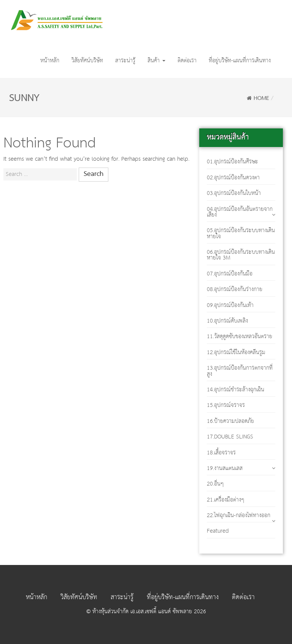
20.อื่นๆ (215, 484)
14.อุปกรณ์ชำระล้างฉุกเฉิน (236, 390)
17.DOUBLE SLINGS (230, 437)
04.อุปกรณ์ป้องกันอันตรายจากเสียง (240, 212)
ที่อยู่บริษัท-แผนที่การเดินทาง (240, 61)
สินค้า (156, 61)
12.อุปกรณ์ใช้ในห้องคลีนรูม (236, 352)
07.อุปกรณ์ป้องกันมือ (230, 274)
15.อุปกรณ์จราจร (226, 405)
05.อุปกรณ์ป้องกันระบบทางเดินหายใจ (241, 233)
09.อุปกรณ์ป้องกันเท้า (230, 305)
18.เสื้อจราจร (221, 453)
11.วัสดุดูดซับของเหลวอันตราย (240, 336)
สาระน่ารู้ (125, 61)
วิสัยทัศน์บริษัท (87, 61)
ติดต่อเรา (187, 61)
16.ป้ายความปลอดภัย (230, 421)
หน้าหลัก (50, 61)
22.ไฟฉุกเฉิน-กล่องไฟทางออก (239, 515)
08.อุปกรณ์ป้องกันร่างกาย (235, 289)
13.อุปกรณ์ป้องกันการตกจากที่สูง (240, 371)
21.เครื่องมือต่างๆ (226, 500)
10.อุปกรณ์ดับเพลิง (227, 321)
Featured (218, 531)
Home (258, 98)
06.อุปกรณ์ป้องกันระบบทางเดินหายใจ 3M (241, 255)
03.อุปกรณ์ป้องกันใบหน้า (234, 193)
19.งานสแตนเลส (225, 468)
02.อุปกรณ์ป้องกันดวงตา (233, 178)
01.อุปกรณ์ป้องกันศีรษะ (232, 162)
